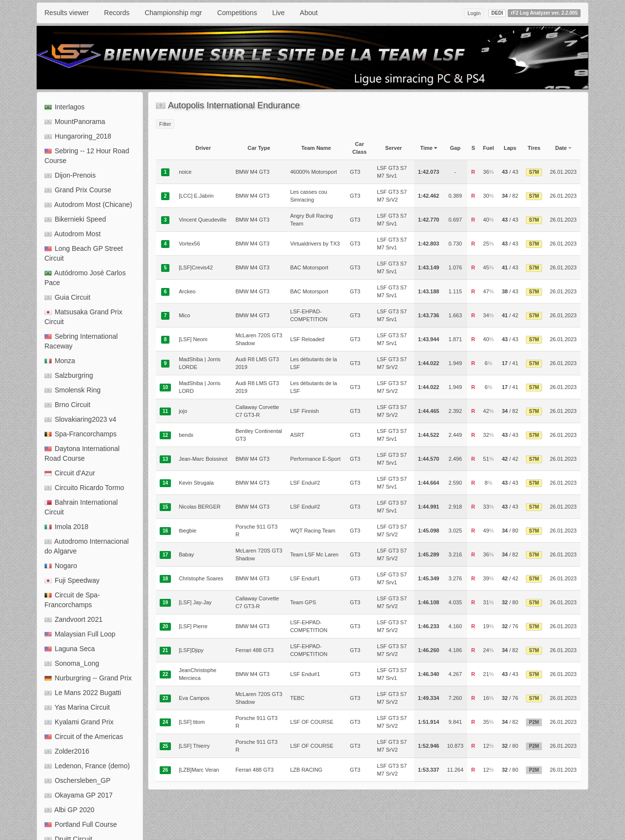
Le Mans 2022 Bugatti (83, 693)
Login (474, 13)
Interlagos (64, 107)
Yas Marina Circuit (77, 707)
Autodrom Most (73, 234)
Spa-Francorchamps (81, 434)
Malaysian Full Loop (80, 634)
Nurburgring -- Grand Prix (88, 678)
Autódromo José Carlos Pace (85, 278)
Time (428, 148)
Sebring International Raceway (81, 341)
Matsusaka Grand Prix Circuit (83, 317)
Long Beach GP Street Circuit (84, 253)
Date (563, 148)
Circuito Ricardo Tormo (84, 488)
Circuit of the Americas (84, 737)
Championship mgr (173, 13)
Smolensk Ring (73, 390)
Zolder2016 (67, 751)
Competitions (237, 13)
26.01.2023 (563, 172)
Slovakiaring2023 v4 (80, 419)
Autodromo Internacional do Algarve (87, 546)
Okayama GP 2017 (79, 795)
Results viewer (67, 13)
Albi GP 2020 (69, 810)
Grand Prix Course (78, 190)
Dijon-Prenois (70, 175)
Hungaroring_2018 (78, 136)
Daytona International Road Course (82, 453)
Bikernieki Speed (75, 219)
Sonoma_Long (72, 663)
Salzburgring (69, 375)
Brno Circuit (67, 405)
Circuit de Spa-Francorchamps (72, 600)
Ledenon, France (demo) (87, 766)
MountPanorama (75, 122)
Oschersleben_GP (77, 780)
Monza (60, 361)
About (309, 13)
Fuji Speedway (72, 580)
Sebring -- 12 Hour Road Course (87, 156)
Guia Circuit (67, 297)
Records (117, 13)
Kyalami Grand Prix (79, 722)
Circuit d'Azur (70, 473)
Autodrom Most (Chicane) (88, 205)
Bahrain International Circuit (81, 507)
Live (278, 13)
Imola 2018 (66, 527)
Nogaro (61, 566)
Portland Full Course (81, 824)
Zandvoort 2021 (73, 619)
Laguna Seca (70, 649)
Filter (165, 124)
